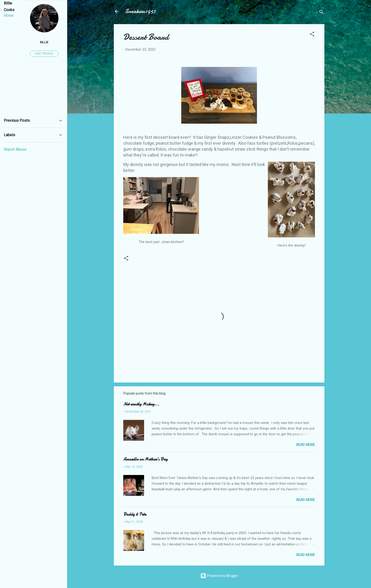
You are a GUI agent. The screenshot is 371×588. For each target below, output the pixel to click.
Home (9, 15)
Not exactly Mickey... (141, 404)
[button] (312, 35)
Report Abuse (15, 149)
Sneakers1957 (140, 11)
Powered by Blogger (219, 576)
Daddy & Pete (135, 514)
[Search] (322, 13)
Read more (306, 445)
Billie (44, 42)
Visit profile (44, 54)
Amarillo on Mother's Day (145, 459)
